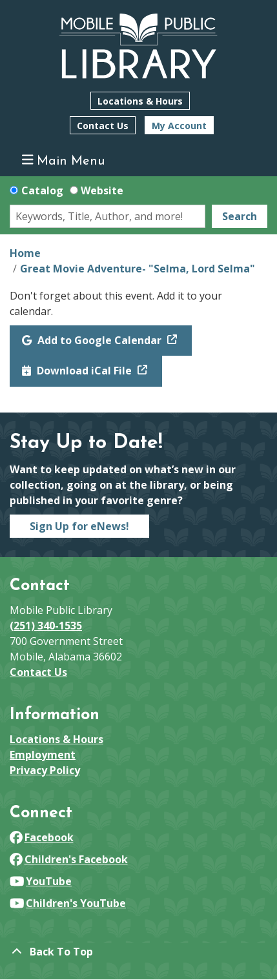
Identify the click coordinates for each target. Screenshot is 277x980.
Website (102, 190)
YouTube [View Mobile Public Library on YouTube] (41, 881)
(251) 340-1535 (46, 626)
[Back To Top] (138, 952)
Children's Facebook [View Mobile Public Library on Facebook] (69, 859)
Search (240, 216)
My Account (179, 126)
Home (25, 253)
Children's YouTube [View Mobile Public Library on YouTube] (68, 903)
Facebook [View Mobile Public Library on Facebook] (42, 837)
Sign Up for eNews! (79, 526)
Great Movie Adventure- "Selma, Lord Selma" (138, 269)
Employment (43, 755)
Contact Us (103, 126)
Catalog (42, 190)
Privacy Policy (45, 770)
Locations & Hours (140, 101)
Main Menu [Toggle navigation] (64, 160)
